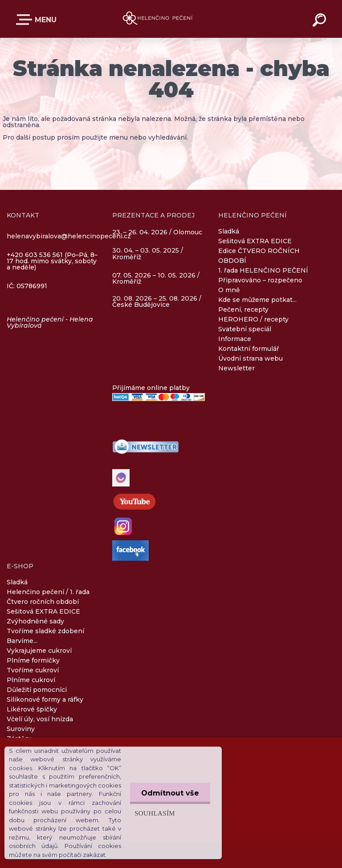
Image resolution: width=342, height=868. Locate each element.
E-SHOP (26, 20)
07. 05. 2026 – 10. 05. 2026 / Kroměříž (156, 278)
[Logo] (158, 19)
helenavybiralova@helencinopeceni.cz (69, 236)
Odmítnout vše (170, 793)
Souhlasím (155, 813)
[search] (321, 21)
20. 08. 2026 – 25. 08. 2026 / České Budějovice (157, 301)
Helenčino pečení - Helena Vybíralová (50, 322)
